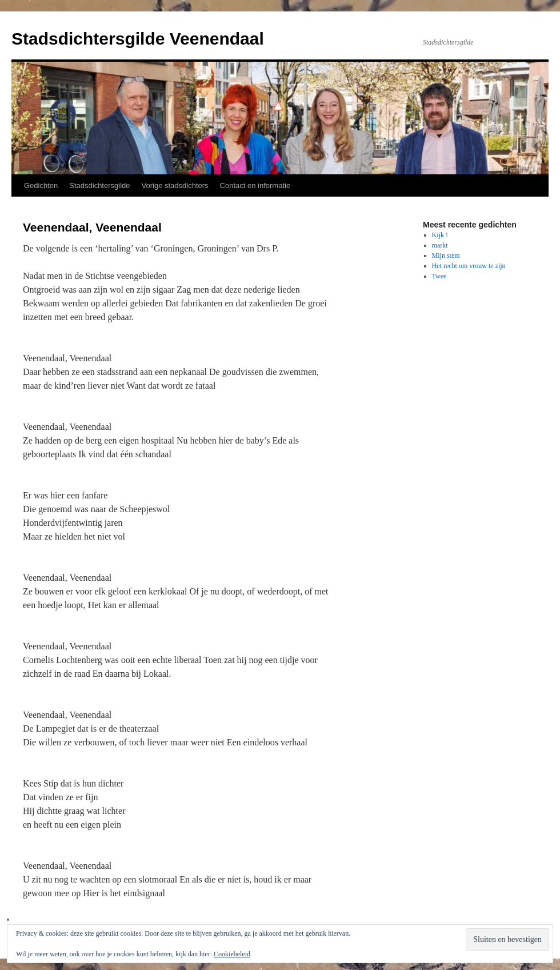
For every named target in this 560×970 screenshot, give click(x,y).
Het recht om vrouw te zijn (469, 266)
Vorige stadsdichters (175, 185)
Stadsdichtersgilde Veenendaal (138, 39)
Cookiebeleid (232, 954)
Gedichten (41, 185)
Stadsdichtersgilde (99, 185)
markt (440, 245)
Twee (439, 276)
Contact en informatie (255, 185)
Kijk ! (440, 235)
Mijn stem (446, 256)
